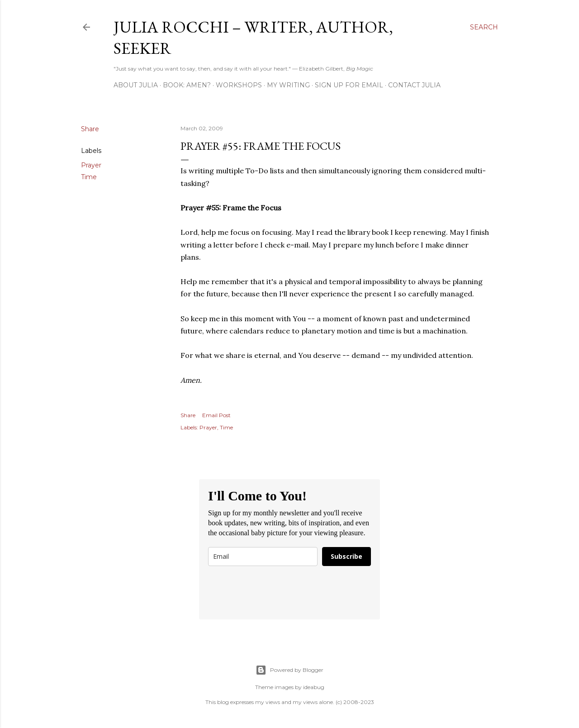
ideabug (314, 687)
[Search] (484, 27)
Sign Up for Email (349, 85)
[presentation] (277, 593)
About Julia (136, 85)
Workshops (239, 85)
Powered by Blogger (289, 670)
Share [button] (90, 129)
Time (89, 177)
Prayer (91, 165)
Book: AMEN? (187, 85)
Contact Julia (414, 85)
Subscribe (346, 556)
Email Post (216, 415)
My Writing (288, 85)
